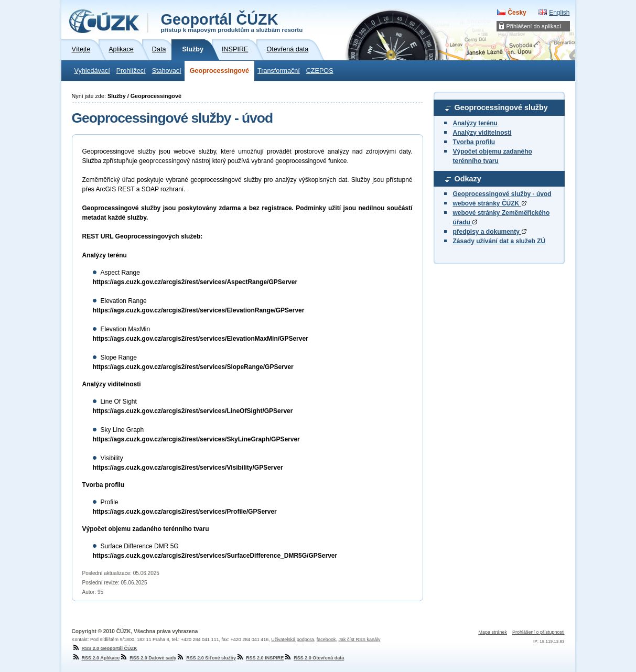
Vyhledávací (92, 71)
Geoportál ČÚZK (232, 22)
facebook (326, 640)
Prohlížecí (131, 71)
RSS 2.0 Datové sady (148, 658)
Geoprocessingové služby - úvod (502, 194)
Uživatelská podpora (293, 640)
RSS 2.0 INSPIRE (260, 658)
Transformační (279, 71)
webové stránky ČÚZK (490, 203)
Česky (517, 13)
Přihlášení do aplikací (534, 26)
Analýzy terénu (475, 123)
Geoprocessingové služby (501, 107)
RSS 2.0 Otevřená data (314, 658)
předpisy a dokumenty (490, 232)
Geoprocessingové (219, 71)
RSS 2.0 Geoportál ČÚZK (105, 648)
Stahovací (167, 71)
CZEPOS (320, 71)
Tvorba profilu (474, 142)
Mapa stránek (493, 632)
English (559, 13)
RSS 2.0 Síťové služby (206, 658)
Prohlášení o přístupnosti (538, 632)
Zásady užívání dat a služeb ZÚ (499, 241)
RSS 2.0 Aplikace (96, 658)
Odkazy (468, 179)
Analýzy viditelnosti (482, 133)
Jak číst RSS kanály (359, 640)
